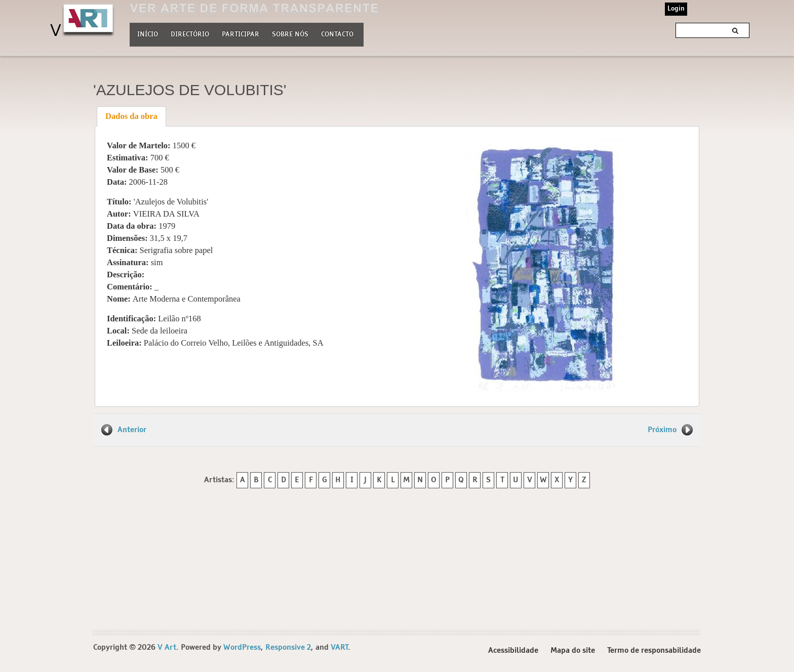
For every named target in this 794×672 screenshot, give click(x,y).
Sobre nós (290, 33)
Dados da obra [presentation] (131, 116)
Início (148, 35)
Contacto (337, 35)
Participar (241, 35)
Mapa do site (573, 651)
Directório (190, 33)
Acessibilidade (513, 651)
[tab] (132, 116)
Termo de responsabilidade (654, 651)
